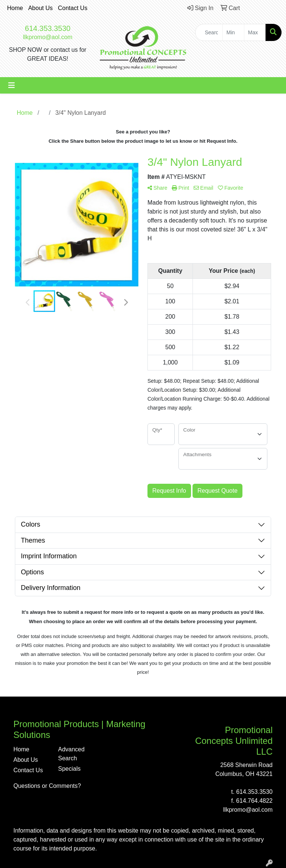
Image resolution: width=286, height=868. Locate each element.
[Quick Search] (209, 32)
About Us (41, 8)
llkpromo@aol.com (48, 37)
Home (15, 8)
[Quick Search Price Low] (233, 32)
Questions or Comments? (47, 786)
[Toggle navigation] (12, 85)
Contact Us (73, 8)
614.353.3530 (48, 28)
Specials (69, 769)
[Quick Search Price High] (255, 32)
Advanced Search (71, 754)
